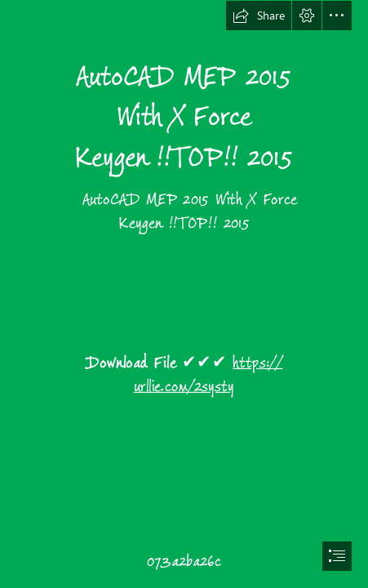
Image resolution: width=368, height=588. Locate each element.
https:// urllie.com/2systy (208, 374)
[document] (184, 294)
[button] (259, 16)
